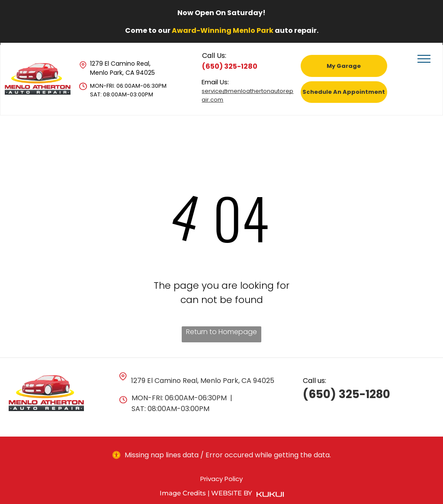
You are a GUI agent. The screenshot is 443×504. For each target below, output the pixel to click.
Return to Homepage (221, 332)
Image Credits (183, 493)
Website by (232, 493)
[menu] (424, 59)
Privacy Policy (221, 479)
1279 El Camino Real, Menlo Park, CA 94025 (122, 68)
